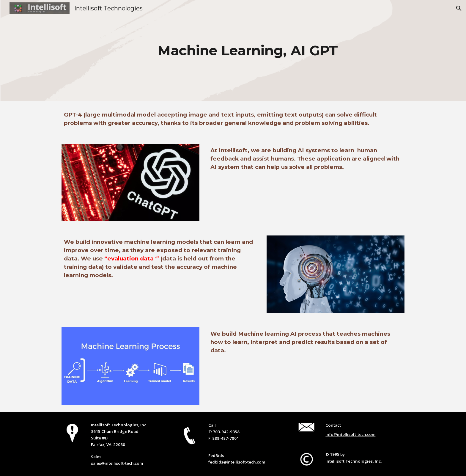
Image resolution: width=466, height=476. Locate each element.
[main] (248, 51)
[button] (459, 8)
